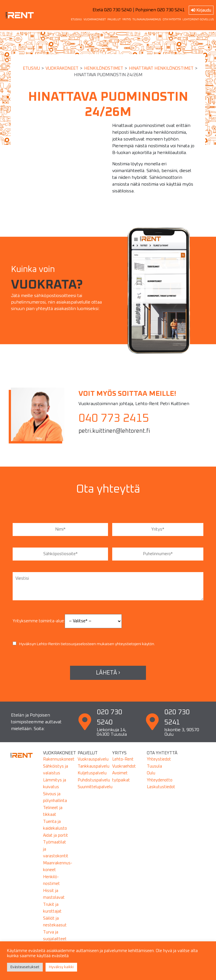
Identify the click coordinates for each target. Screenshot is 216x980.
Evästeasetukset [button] (25, 967)
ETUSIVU (76, 19)
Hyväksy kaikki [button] (61, 967)
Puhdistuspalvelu (94, 780)
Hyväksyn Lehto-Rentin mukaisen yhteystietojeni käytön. (84, 644)
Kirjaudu (201, 10)
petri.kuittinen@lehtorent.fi (114, 431)
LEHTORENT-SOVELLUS (198, 19)
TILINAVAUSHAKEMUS (147, 19)
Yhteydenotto (160, 780)
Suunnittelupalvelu (95, 787)
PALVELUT (114, 19)
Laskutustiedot (161, 787)
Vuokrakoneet (62, 68)
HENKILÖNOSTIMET (104, 68)
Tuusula (154, 766)
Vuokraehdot (124, 766)
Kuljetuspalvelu (92, 773)
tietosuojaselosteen (78, 644)
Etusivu (31, 68)
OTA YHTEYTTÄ (172, 19)
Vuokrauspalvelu (93, 759)
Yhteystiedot (159, 759)
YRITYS (127, 19)
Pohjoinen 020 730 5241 (160, 10)
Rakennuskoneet (59, 759)
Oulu (151, 773)
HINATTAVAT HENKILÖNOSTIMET (161, 68)
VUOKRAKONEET (95, 19)
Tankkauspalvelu (94, 766)
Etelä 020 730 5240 (112, 10)
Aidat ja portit (56, 835)
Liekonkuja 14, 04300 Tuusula (112, 732)
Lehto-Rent (123, 759)
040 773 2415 (114, 418)
